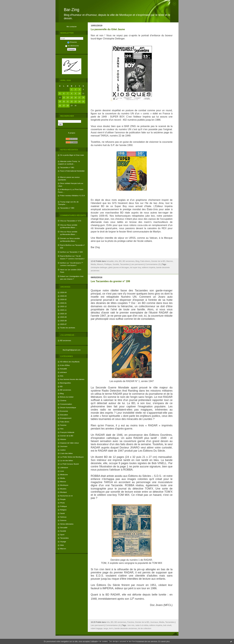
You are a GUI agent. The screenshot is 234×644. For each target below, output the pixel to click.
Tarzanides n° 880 (67, 208)
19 (60, 102)
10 (79, 94)
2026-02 (63, 299)
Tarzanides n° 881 (67, 167)
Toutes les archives (68, 328)
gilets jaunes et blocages (119, 268)
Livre (62, 471)
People (63, 499)
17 (79, 98)
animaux (63, 372)
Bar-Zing (72, 10)
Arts (62, 376)
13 (64, 98)
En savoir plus (164, 641)
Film (62, 429)
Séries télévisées (67, 524)
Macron (63, 549)
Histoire (63, 439)
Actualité (63, 369)
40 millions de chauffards (70, 362)
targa (106, 628)
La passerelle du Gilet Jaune (108, 29)
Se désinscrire (72, 46)
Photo (62, 503)
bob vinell (167, 625)
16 (76, 98)
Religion (63, 510)
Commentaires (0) (153, 264)
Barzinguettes (66, 383)
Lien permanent (137, 264)
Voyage (63, 542)
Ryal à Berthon (66, 245)
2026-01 (63, 303)
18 (83, 98)
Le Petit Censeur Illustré (69, 464)
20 (64, 102)
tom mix (131, 625)
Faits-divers (65, 422)
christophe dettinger (99, 268)
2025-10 (63, 314)
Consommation (66, 404)
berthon (63, 252)
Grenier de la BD (67, 436)
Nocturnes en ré (66, 496)
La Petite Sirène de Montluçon (72, 457)
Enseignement (66, 418)
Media (63, 478)
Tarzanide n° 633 (76, 252)
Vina (62, 221)
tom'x (111, 628)
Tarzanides (64, 538)
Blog (62, 393)
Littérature (64, 467)
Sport (62, 535)
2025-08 (63, 321)
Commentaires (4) (113, 625)
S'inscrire (72, 42)
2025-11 (63, 310)
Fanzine (63, 425)
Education (64, 415)
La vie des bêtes (67, 460)
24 (79, 102)
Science (63, 520)
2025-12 (63, 306)
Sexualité (64, 527)
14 (68, 98)
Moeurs (63, 482)
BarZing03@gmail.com (72, 350)
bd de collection (145, 628)
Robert (63, 276)
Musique (63, 492)
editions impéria (149, 268)
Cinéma (63, 400)
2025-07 (63, 324)
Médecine (64, 474)
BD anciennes (66, 340)
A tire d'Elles (65, 365)
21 (68, 102)
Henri (62, 270)
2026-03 (63, 296)
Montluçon (64, 485)
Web (62, 545)
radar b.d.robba (142, 625)
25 (83, 102)
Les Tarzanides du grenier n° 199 (110, 281)
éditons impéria (156, 625)
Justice (63, 450)
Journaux (64, 446)
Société (63, 531)
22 (72, 102)
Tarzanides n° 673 (74, 221)
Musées (63, 489)
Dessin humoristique (68, 407)
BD (61, 386)
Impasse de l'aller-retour (70, 443)
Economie (64, 411)
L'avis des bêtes (66, 453)
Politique (63, 506)
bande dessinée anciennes (126, 628)
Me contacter (72, 26)
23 (76, 102)
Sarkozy (63, 517)
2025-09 (63, 317)
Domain (63, 238)
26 (60, 106)
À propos (72, 133)
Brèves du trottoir (67, 397)
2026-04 (63, 292)
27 (64, 106)
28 (68, 106)
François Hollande (67, 432)
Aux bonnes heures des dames (72, 379)
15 (72, 98)
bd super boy (136, 268)
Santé (62, 513)
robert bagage (97, 628)
